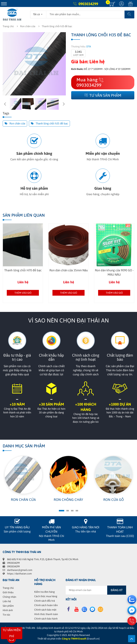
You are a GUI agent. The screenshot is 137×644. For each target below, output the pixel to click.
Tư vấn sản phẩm (103, 95)
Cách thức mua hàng (46, 596)
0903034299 (88, 4)
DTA (89, 46)
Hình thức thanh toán (46, 614)
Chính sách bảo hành (46, 619)
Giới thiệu (8, 592)
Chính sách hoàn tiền (46, 605)
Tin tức (7, 615)
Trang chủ (8, 26)
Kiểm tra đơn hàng (45, 592)
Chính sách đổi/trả (45, 601)
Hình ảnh (8, 610)
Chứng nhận (9, 597)
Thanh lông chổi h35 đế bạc (49, 124)
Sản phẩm (8, 606)
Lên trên (132, 639)
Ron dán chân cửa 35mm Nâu (69, 270)
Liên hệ (7, 601)
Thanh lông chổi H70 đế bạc (23, 270)
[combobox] (38, 13)
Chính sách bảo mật (45, 610)
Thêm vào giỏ (23, 293)
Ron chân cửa (28, 26)
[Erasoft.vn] (93, 639)
